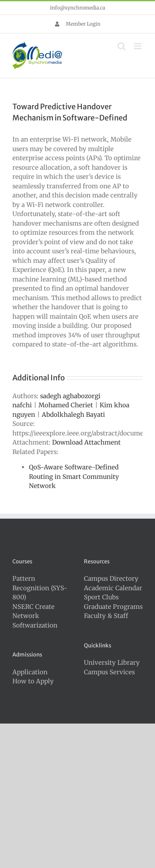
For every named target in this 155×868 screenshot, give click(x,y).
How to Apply (33, 681)
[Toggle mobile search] (122, 46)
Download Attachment (86, 442)
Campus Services (109, 672)
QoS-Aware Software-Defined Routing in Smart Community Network (74, 476)
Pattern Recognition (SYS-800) (40, 588)
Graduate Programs (113, 607)
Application (30, 672)
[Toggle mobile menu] (138, 46)
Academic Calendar (113, 588)
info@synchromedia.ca (77, 8)
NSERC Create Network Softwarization (35, 616)
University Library (112, 662)
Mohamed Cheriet (66, 405)
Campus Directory (111, 578)
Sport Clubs (101, 597)
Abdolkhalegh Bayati (73, 415)
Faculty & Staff (106, 616)
